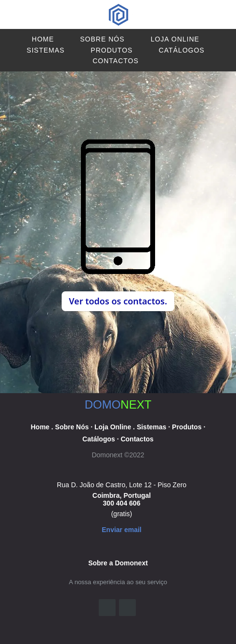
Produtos (111, 50)
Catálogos (182, 50)
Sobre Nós (102, 39)
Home (43, 39)
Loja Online (175, 39)
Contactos (116, 61)
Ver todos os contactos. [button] (118, 301)
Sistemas (46, 50)
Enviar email (122, 530)
